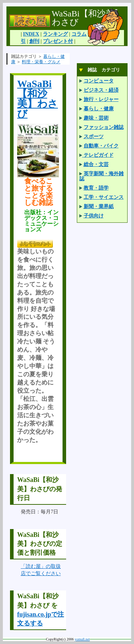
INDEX (31, 34)
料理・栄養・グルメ (41, 62)
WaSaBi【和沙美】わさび (38, 99)
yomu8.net (82, 639)
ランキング (55, 34)
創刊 (34, 41)
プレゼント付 (58, 41)
